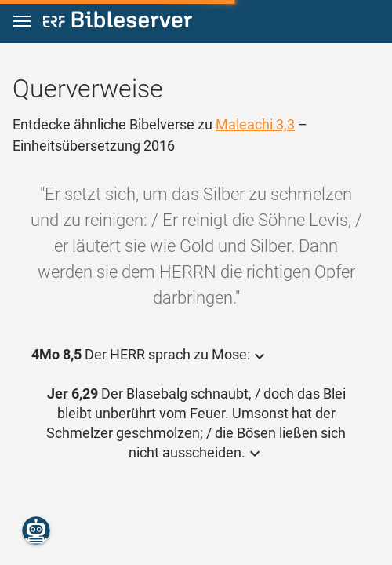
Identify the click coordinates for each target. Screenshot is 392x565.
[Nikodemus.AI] (36, 530)
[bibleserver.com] (118, 22)
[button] (22, 22)
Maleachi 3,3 (255, 124)
